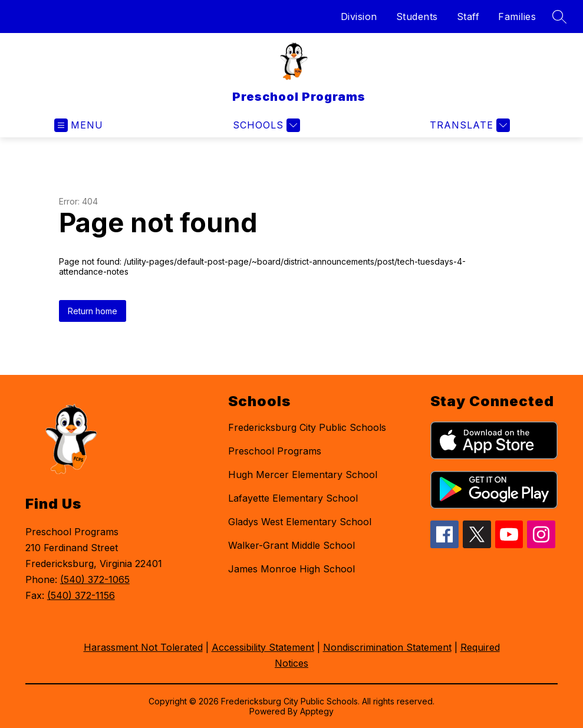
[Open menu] (79, 125)
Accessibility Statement (263, 647)
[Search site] (559, 17)
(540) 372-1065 (95, 579)
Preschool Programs (275, 451)
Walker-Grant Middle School (291, 545)
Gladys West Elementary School (300, 522)
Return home (93, 311)
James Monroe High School (291, 569)
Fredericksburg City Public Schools (307, 427)
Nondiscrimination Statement (387, 647)
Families (517, 17)
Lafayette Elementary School (293, 498)
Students (417, 17)
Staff (468, 17)
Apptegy (317, 711)
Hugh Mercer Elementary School (303, 475)
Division (359, 17)
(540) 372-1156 (81, 595)
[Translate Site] (468, 125)
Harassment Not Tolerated (143, 647)
